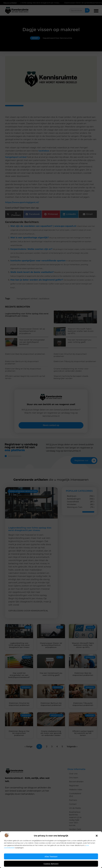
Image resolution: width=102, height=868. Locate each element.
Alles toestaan (51, 856)
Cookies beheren (51, 864)
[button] (97, 836)
